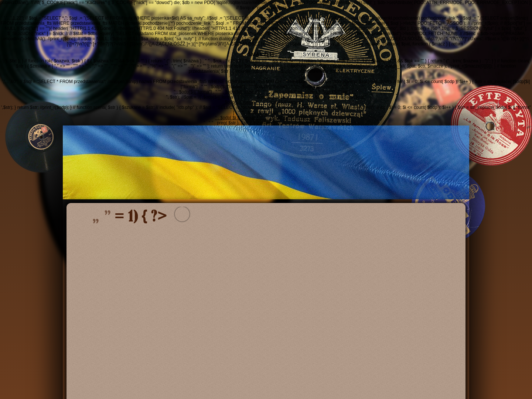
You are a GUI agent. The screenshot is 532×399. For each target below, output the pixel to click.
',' (266, 13)
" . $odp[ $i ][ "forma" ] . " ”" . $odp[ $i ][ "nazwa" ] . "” (266, 118)
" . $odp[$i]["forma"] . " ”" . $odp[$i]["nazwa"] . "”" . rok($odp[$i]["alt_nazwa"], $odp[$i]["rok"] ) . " (266, 92)
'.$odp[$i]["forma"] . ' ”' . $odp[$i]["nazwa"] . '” (266, 102)
